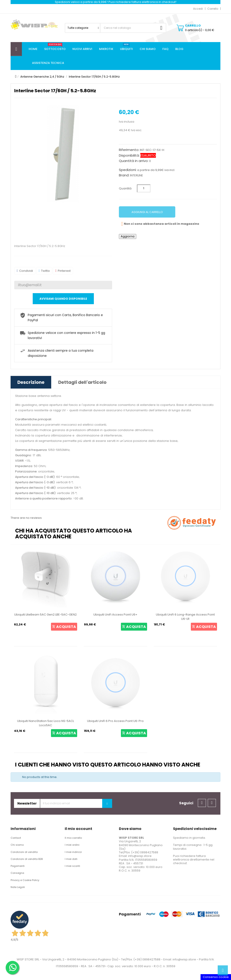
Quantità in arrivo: (134, 161)
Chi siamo (17, 845)
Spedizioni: (128, 170)
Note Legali (18, 887)
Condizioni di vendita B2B (27, 859)
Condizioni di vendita (24, 852)
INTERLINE (136, 175)
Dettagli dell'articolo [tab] (82, 382)
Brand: (124, 175)
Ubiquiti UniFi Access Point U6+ (115, 615)
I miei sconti (72, 866)
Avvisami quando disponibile (63, 299)
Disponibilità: (129, 155)
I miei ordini (72, 845)
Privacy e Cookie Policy (25, 880)
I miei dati (71, 859)
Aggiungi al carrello (147, 212)
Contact (16, 838)
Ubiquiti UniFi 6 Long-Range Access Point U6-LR (185, 617)
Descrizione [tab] (31, 382)
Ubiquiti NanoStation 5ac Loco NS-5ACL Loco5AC (46, 723)
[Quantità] (144, 188)
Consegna (17, 873)
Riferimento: (129, 150)
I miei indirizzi (73, 852)
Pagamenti (18, 866)
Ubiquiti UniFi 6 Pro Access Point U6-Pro (115, 721)
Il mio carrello (73, 838)
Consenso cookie (216, 977)
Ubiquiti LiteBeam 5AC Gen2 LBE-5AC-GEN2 (45, 615)
